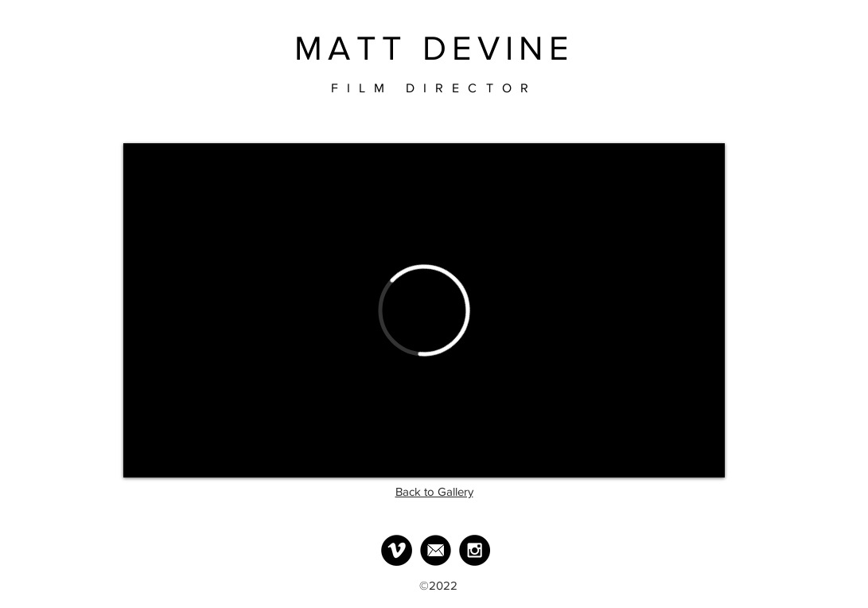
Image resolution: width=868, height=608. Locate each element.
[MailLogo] (436, 550)
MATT (351, 48)
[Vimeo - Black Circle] (397, 550)
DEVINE (498, 48)
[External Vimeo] (424, 310)
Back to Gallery (434, 491)
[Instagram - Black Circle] (475, 550)
